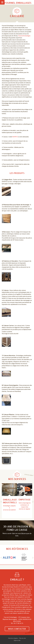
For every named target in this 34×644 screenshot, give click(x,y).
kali (19, 640)
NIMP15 (15, 137)
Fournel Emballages (18, 3)
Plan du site (23, 638)
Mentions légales (13, 638)
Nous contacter (17, 629)
